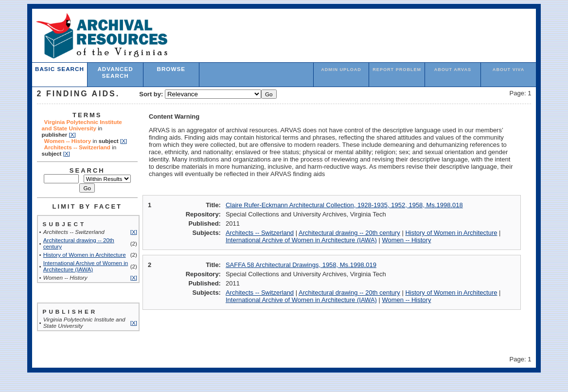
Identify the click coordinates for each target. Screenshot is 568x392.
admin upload (341, 70)
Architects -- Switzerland (260, 233)
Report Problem (397, 70)
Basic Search (60, 69)
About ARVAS (453, 70)
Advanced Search (115, 72)
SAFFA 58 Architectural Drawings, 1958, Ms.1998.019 (301, 265)
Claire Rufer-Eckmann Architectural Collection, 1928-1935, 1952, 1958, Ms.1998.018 (344, 205)
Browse (171, 69)
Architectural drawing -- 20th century (349, 233)
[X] (72, 134)
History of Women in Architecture (85, 255)
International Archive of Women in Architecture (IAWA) (86, 266)
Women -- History (407, 240)
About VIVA (508, 70)
